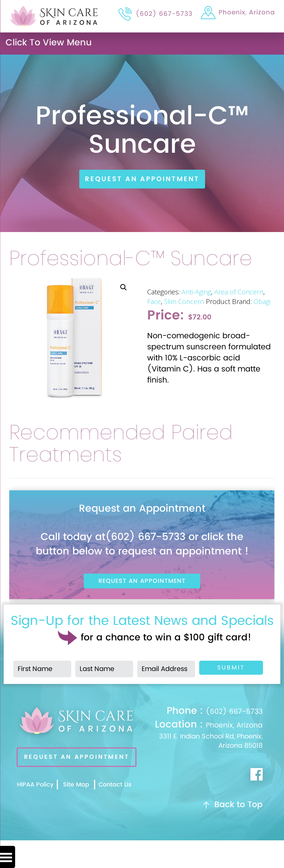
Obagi (262, 301)
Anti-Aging (196, 292)
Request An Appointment (142, 179)
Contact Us (115, 785)
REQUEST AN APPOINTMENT (77, 757)
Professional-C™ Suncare (131, 259)
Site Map (76, 785)
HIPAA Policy (35, 785)
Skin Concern (184, 301)
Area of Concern (239, 292)
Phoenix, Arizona (205, 735)
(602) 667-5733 (215, 712)
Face (154, 301)
